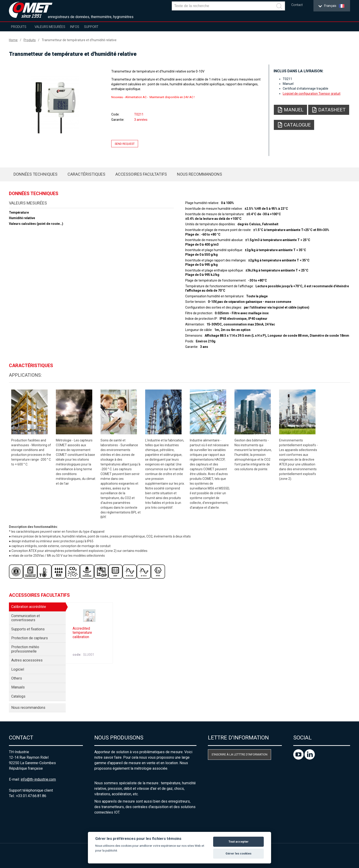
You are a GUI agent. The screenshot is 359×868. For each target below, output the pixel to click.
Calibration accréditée (29, 607)
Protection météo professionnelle (25, 649)
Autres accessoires (27, 660)
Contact (297, 5)
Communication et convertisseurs (26, 618)
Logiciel (18, 669)
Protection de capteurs (30, 638)
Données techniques (35, 174)
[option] (55, 105)
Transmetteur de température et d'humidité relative (79, 40)
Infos (75, 27)
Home (13, 40)
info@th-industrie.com (38, 779)
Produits (19, 27)
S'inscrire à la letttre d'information (239, 754)
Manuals (18, 687)
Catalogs (18, 696)
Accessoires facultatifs (141, 174)
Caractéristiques (86, 174)
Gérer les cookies (238, 853)
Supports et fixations (28, 629)
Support (91, 27)
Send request (125, 144)
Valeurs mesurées (50, 27)
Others (17, 678)
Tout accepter (239, 842)
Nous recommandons (200, 174)
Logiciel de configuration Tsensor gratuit (312, 94)
